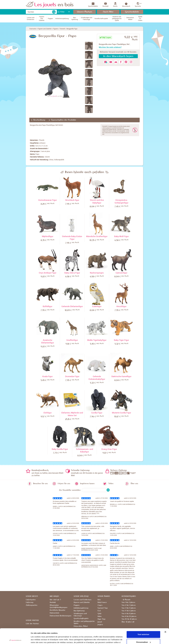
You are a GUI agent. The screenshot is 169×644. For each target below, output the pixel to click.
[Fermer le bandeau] (165, 617)
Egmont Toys (103, 608)
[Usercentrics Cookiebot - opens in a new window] (15, 639)
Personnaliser (143, 627)
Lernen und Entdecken (83, 600)
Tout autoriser (143, 619)
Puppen (77, 605)
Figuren (55, 29)
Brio (99, 600)
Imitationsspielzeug (81, 608)
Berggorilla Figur (72, 29)
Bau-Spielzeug (79, 611)
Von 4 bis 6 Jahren (129, 611)
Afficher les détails (39, 639)
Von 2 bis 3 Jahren (129, 605)
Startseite (33, 29)
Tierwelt (62, 29)
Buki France (102, 602)
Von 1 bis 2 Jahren (128, 602)
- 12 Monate (126, 600)
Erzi (99, 611)
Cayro (100, 605)
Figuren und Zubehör (45, 29)
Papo (37, 154)
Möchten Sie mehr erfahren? (110, 47)
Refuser (143, 635)
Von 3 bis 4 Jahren (129, 608)
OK (108, 490)
